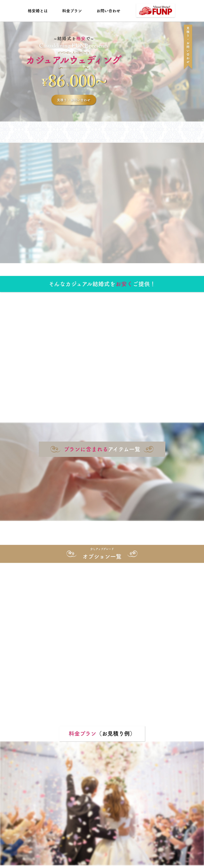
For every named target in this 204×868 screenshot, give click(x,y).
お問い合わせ (108, 11)
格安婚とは (38, 11)
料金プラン (72, 11)
